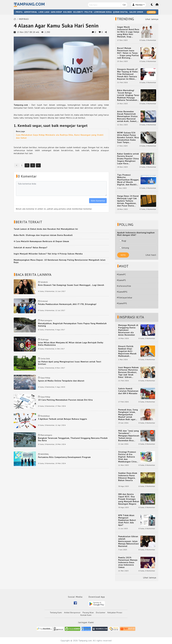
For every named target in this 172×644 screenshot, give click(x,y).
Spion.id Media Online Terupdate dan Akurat (61, 381)
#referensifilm (124, 286)
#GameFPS (122, 303)
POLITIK (89, 12)
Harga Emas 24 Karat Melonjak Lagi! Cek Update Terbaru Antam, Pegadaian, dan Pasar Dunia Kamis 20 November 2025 (128, 201)
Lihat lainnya (152, 19)
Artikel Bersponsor (72, 613)
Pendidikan (45, 416)
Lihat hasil (151, 255)
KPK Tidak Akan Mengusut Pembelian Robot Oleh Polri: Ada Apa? (127, 520)
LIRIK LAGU (44, 12)
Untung (124, 248)
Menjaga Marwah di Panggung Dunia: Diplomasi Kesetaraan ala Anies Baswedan (128, 330)
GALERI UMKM (136, 12)
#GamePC (121, 274)
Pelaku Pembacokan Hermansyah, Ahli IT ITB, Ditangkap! (67, 304)
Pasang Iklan (88, 613)
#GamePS (121, 280)
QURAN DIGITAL (121, 12)
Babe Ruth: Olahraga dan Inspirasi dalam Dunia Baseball (43, 235)
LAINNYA (151, 12)
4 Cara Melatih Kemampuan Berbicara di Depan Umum (41, 241)
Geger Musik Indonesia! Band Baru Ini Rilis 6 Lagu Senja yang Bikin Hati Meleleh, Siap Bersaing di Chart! (128, 32)
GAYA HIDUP (56, 12)
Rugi (123, 241)
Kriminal (44, 301)
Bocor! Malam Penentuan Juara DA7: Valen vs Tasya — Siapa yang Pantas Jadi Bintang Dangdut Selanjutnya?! (128, 53)
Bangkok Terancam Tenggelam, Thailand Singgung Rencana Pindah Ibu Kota (73, 439)
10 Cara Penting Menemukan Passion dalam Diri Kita (65, 400)
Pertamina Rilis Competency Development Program (64, 457)
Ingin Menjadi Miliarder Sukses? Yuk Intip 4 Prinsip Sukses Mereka (48, 254)
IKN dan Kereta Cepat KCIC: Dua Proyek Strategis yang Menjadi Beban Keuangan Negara (129, 499)
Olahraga (44, 340)
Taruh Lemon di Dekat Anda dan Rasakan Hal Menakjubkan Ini (46, 229)
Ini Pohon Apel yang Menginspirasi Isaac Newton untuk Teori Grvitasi (70, 363)
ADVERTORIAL (31, 12)
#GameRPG (122, 292)
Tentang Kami (56, 613)
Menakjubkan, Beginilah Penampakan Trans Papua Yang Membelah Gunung (72, 325)
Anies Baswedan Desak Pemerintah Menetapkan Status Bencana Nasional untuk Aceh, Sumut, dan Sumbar (127, 116)
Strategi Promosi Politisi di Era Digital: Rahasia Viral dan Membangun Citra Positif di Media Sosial (127, 457)
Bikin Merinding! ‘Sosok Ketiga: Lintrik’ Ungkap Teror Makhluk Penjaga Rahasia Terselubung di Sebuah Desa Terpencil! (128, 95)
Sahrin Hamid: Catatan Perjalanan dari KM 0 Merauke (128, 391)
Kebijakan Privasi (115, 613)
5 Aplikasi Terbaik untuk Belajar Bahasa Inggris (63, 419)
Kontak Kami (86, 615)
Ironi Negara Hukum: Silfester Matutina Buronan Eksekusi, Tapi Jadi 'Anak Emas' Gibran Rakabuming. (129, 372)
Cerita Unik (45, 359)
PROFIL (19, 12)
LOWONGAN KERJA (103, 12)
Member (138, 5)
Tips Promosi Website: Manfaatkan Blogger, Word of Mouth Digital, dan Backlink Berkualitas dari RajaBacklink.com (128, 180)
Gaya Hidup (45, 378)
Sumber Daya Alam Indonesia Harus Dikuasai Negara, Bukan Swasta (128, 477)
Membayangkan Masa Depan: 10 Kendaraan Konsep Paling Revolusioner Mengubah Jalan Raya (60, 261)
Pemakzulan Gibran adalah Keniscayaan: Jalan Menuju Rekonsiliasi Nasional (129, 541)
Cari (124, 5)
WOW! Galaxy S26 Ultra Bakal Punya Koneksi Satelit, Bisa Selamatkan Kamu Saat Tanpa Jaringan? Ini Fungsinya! (128, 138)
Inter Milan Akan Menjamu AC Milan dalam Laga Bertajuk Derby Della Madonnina (71, 344)
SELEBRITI (78, 12)
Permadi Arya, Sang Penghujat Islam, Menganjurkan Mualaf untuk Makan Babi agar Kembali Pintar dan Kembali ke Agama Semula (128, 415)
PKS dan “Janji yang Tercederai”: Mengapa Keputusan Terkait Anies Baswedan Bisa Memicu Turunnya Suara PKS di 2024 (129, 436)
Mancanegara (46, 320)
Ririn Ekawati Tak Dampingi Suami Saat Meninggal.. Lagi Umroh (71, 285)
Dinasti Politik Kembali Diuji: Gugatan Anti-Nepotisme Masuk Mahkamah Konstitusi (127, 351)
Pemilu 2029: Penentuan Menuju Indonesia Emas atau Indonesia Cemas (128, 562)
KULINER (68, 12)
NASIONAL (45, 454)
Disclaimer (101, 613)
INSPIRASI (24, 19)
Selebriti (44, 282)
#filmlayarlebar (125, 298)
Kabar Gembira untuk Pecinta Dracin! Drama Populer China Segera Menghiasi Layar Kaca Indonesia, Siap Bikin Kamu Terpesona (128, 159)
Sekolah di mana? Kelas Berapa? (31, 248)
